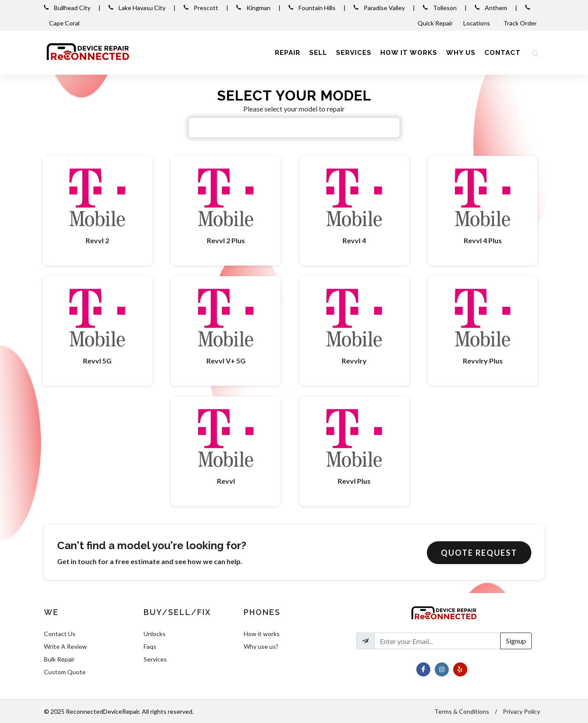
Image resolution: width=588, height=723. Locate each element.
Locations (477, 23)
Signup (516, 641)
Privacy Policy (521, 711)
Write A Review (65, 646)
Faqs (150, 646)
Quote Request (479, 553)
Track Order (521, 23)
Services (155, 659)
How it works (262, 634)
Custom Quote (65, 672)
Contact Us (60, 634)
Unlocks (155, 634)
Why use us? (261, 646)
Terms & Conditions (462, 711)
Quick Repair (435, 23)
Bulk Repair (59, 659)
